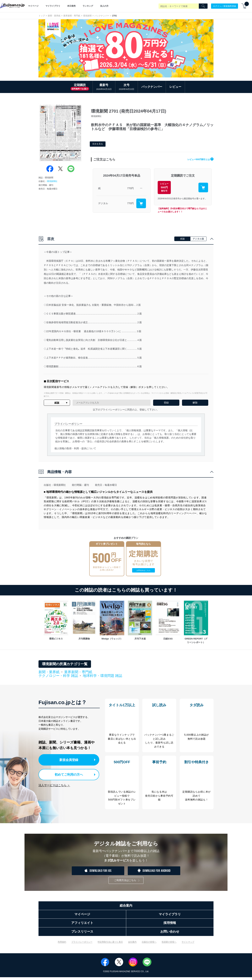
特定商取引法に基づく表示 (110, 945)
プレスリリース (82, 934)
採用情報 (170, 926)
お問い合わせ (170, 934)
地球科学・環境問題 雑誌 (103, 676)
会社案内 (132, 945)
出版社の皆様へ (149, 945)
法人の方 (104, 6)
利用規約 (62, 945)
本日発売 (71, 6)
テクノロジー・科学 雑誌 (58, 676)
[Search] (203, 6)
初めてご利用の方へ (66, 774)
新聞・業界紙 (54, 16)
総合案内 (126, 908)
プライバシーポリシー (82, 945)
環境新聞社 (52, 181)
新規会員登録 (70, 759)
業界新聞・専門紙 (72, 16)
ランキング (88, 6)
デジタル (103, 203)
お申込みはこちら (143, 570)
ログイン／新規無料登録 (225, 6)
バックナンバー (102, 16)
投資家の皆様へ (169, 945)
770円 (130, 188)
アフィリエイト (82, 926)
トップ (42, 16)
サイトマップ (188, 945)
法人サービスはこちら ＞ (54, 784)
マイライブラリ (53, 6)
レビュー (175, 87)
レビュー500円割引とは (198, 159)
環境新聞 (87, 16)
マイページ (33, 6)
